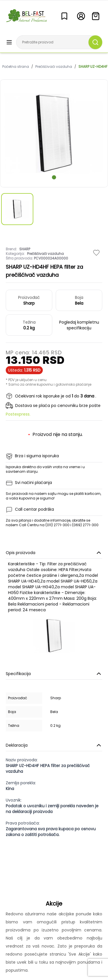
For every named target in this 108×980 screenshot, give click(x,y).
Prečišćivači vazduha (54, 67)
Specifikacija (54, 674)
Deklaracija (54, 745)
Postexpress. (18, 414)
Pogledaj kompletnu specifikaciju (79, 325)
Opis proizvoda (54, 553)
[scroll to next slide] (54, 177)
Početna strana (16, 67)
